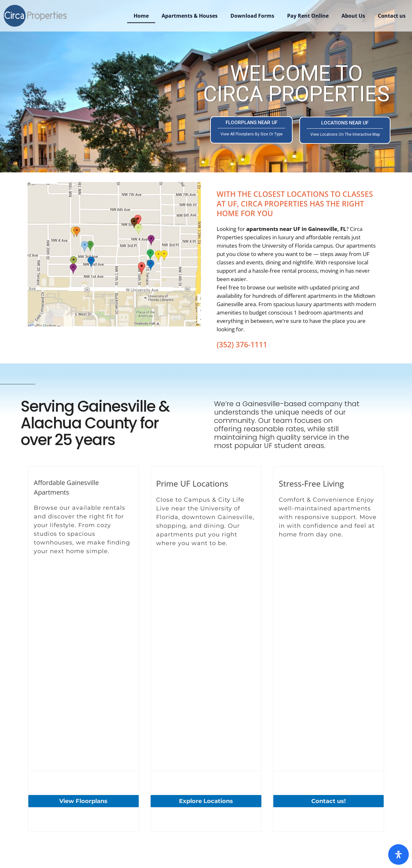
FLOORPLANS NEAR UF (251, 128)
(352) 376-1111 (242, 344)
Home (141, 16)
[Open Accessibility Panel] (398, 854)
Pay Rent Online (308, 16)
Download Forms (252, 16)
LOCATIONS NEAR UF (345, 128)
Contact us (392, 16)
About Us (353, 16)
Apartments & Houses (190, 16)
